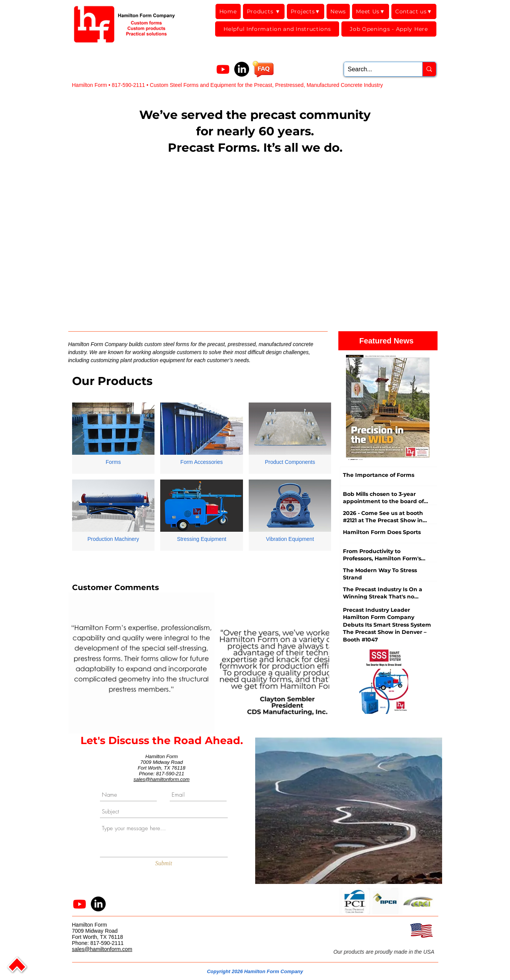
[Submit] (164, 864)
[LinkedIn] (242, 69)
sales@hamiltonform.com (162, 779)
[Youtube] (223, 69)
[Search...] (377, 69)
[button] (355, 901)
